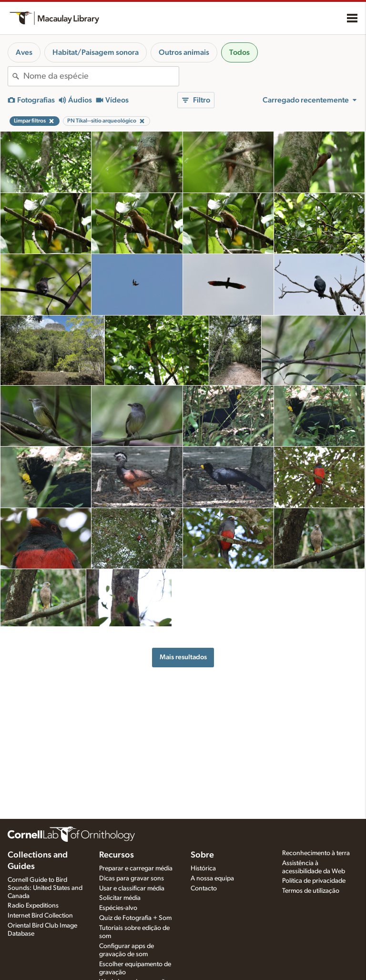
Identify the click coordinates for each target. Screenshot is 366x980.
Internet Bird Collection (40, 916)
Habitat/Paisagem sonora (96, 52)
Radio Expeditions (33, 906)
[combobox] (101, 76)
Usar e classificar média (132, 888)
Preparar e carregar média (136, 868)
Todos (239, 52)
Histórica (203, 868)
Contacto (204, 888)
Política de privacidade (314, 881)
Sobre (202, 855)
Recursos (117, 855)
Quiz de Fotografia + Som (135, 918)
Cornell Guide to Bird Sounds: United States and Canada (45, 888)
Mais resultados (183, 657)
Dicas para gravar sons (132, 878)
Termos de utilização (311, 891)
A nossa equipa (212, 878)
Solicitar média (120, 898)
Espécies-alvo (118, 908)
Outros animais (184, 52)
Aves (24, 52)
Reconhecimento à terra (316, 853)
